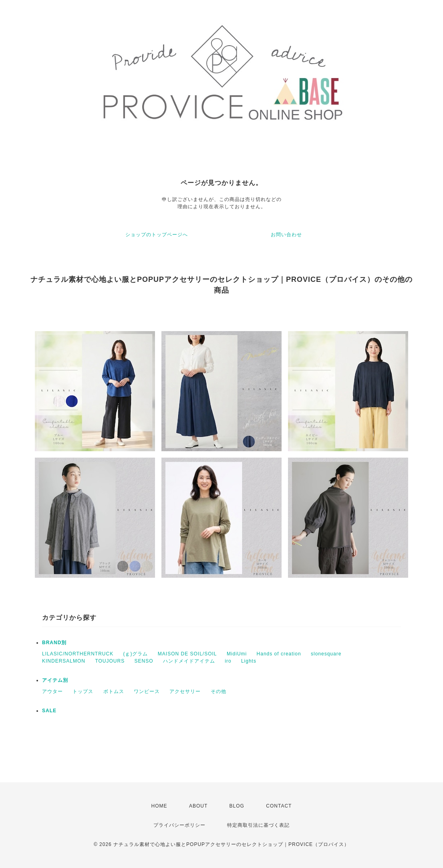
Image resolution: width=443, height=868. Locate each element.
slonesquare (326, 654)
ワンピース (147, 691)
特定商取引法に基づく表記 (258, 825)
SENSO (144, 661)
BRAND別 (54, 643)
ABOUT (198, 806)
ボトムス (114, 691)
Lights (249, 661)
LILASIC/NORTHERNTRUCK (78, 654)
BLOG (237, 806)
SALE (49, 711)
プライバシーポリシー (179, 825)
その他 (218, 691)
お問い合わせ (286, 235)
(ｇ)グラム (135, 654)
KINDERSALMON (64, 661)
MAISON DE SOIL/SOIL (187, 654)
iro (228, 661)
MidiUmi (237, 654)
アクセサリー (185, 691)
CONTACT (279, 806)
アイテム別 (55, 680)
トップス (83, 691)
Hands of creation (279, 654)
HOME (159, 806)
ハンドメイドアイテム (189, 661)
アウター (52, 691)
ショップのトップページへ (157, 235)
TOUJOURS (110, 661)
